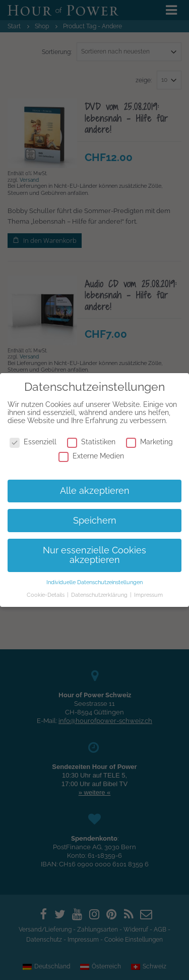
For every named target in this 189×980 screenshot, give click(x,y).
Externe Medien (91, 456)
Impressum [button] (148, 595)
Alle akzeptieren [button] (95, 491)
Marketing (149, 442)
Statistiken (91, 442)
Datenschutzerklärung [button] (100, 595)
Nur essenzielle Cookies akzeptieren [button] (94, 555)
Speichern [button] (95, 521)
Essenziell (33, 442)
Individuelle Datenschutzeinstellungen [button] (94, 582)
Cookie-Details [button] (46, 595)
